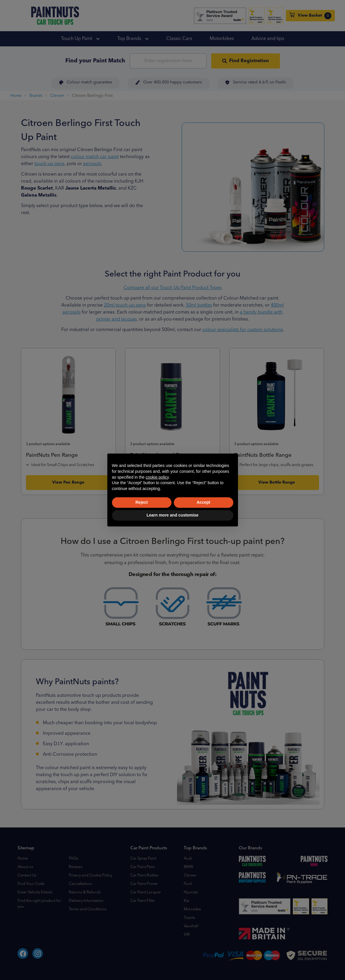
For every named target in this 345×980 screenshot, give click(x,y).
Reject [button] (141, 502)
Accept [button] (203, 502)
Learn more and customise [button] (172, 515)
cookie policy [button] (157, 477)
